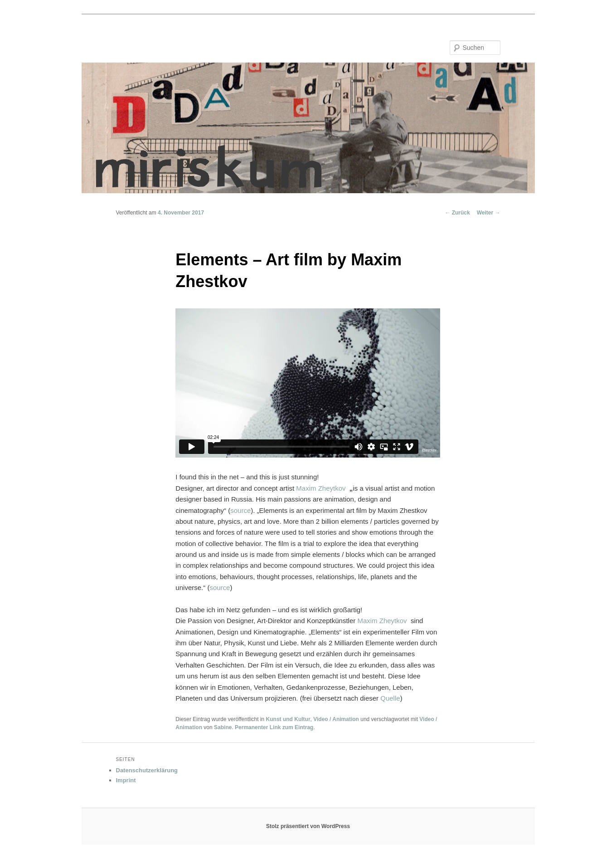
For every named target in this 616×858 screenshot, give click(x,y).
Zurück (457, 213)
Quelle (390, 698)
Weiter (489, 213)
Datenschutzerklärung (147, 770)
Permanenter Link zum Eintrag (274, 727)
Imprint (126, 780)
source (240, 510)
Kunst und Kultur (288, 719)
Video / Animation (336, 719)
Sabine (223, 727)
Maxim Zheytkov (321, 488)
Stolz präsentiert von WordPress (308, 826)
